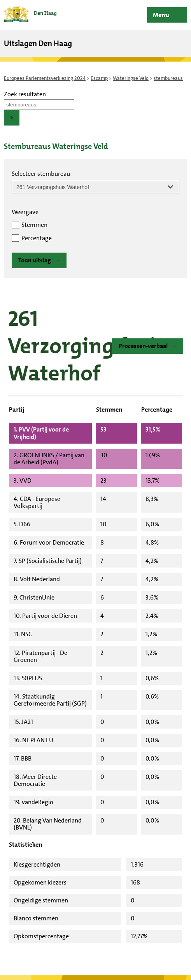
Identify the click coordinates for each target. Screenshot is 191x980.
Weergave (25, 212)
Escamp (99, 78)
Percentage (37, 238)
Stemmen (34, 225)
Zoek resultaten (25, 94)
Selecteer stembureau (41, 174)
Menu (161, 15)
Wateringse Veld (131, 78)
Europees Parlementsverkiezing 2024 (45, 78)
